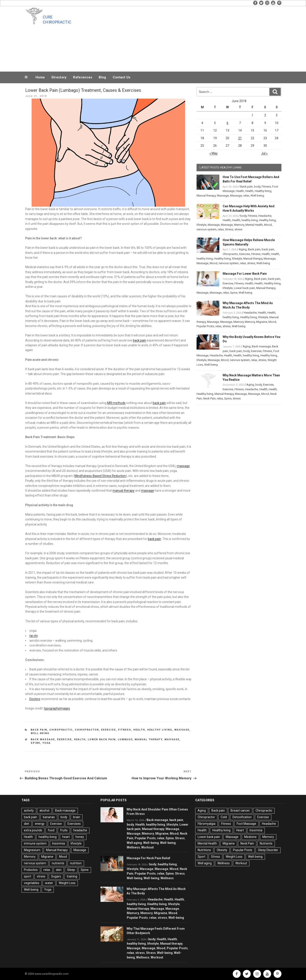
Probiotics (31, 870)
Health (139, 730)
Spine (35, 743)
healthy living (250, 220)
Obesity (222, 850)
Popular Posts (205, 326)
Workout (148, 847)
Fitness (125, 730)
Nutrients (266, 843)
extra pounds (33, 830)
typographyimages (57, 708)
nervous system (207, 229)
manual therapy (123, 491)
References (83, 77)
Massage (182, 730)
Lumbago (125, 739)
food (51, 830)
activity (29, 810)
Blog (102, 77)
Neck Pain (209, 398)
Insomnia (59, 843)
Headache (265, 216)
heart (66, 837)
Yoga (47, 743)
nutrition (76, 863)
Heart (240, 830)
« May (214, 153)
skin (59, 870)
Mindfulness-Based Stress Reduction (100, 476)
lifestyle (201, 225)
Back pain (39, 730)
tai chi (33, 636)
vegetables (32, 883)
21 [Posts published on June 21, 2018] (240, 138)
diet (27, 824)
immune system (35, 843)
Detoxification (242, 817)
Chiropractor (87, 730)
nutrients (58, 863)
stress (238, 229)
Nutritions (204, 850)
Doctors (35, 699)
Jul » (264, 153)
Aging (243, 249)
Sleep (71, 870)
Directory (59, 77)
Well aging (134, 843)
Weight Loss (67, 883)
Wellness (133, 847)
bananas (49, 817)
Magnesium (32, 850)
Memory (239, 225)
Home (40, 77)
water (49, 883)
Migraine (262, 322)
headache (80, 830)
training (72, 876)
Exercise (108, 730)
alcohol (44, 810)
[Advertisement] (197, 38)
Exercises (74, 824)
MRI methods (116, 403)
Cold (224, 817)
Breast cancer (240, 810)
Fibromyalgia (207, 824)
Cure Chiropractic (57, 20)
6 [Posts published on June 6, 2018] (227, 123)
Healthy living (160, 730)
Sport (201, 857)
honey (80, 837)
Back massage (43, 739)
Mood (268, 225)
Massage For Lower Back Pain (245, 274)
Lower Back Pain (102, 739)
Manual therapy (149, 739)
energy (40, 824)
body (257, 187)
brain (77, 817)
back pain (140, 340)
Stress (229, 229)
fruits (64, 830)
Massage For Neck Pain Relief (148, 858)
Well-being (40, 733)
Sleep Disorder (268, 850)
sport (28, 876)
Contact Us (122, 77)
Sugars (56, 876)
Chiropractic (61, 730)
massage (183, 466)
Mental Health (254, 225)
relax (246, 196)
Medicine (250, 837)
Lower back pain (244, 288)
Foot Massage (246, 824)
